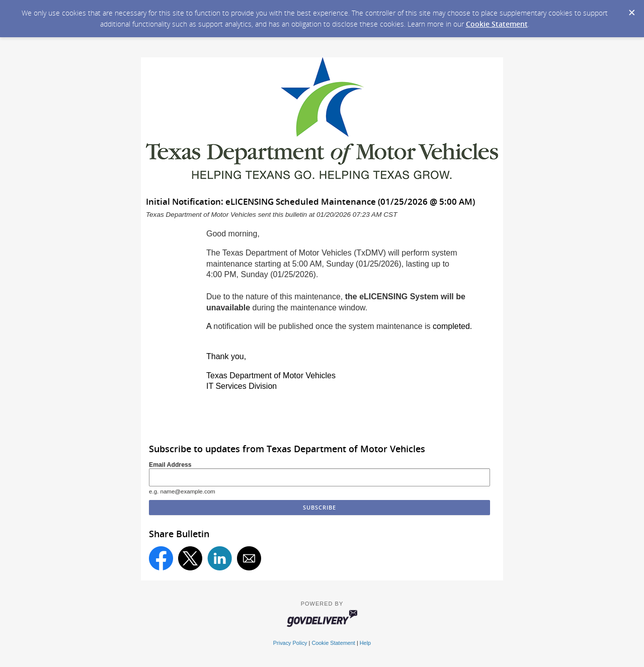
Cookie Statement (497, 24)
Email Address (170, 465)
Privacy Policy (290, 643)
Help (365, 643)
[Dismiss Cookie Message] (631, 10)
